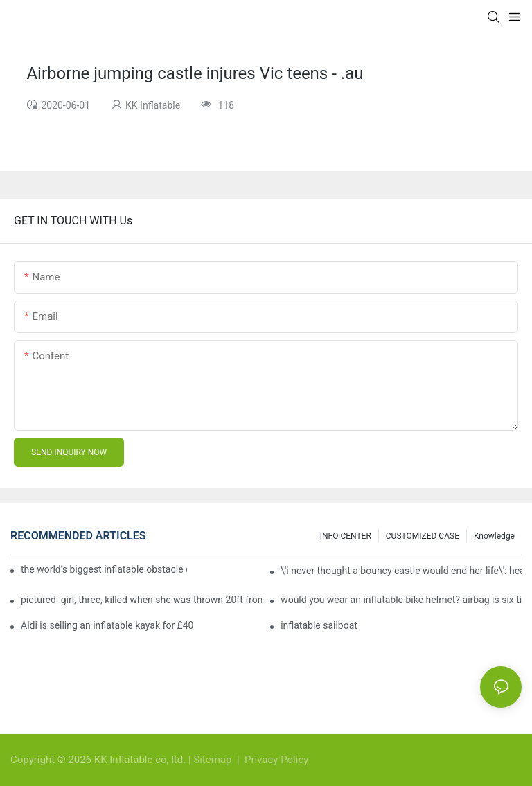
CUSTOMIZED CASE (423, 536)
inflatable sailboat (319, 625)
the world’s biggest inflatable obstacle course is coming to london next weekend (104, 569)
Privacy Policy (276, 760)
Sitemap (214, 760)
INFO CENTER (346, 536)
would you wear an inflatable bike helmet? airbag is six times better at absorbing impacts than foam (401, 600)
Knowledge (494, 536)
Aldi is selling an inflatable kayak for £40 (107, 625)
